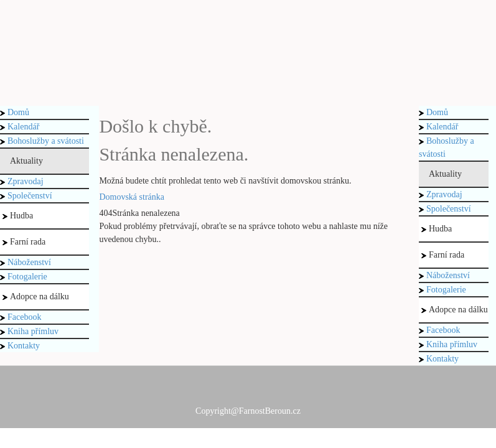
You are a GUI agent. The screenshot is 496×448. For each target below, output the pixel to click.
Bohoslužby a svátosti (42, 141)
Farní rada (24, 242)
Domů (15, 112)
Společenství (26, 196)
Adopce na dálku (36, 296)
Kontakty (20, 346)
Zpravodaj (22, 181)
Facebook (21, 317)
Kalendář (20, 127)
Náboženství (26, 262)
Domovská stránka (132, 197)
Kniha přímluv (29, 331)
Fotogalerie (24, 277)
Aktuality (23, 161)
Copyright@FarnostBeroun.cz (248, 411)
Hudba (18, 216)
